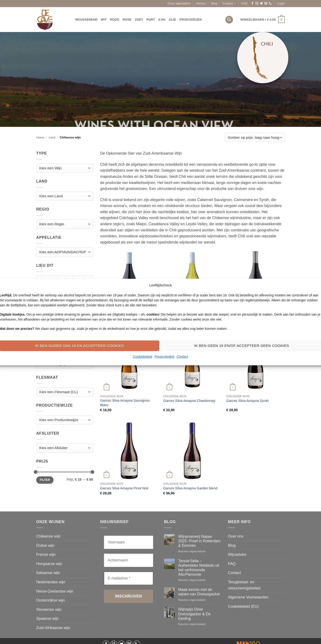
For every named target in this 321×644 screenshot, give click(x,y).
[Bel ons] (270, 4)
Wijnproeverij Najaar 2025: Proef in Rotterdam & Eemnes (199, 541)
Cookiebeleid (143, 356)
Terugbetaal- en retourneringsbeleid (244, 585)
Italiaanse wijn (48, 573)
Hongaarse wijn (49, 564)
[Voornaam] (129, 542)
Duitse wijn (45, 545)
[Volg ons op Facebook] (252, 4)
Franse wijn (46, 554)
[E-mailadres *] (129, 578)
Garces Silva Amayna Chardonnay (189, 401)
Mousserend (86, 20)
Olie (172, 20)
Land (52, 137)
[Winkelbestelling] (255, 137)
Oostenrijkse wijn (51, 600)
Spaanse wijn (47, 619)
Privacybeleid (164, 356)
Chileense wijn (48, 536)
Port (151, 20)
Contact (182, 356)
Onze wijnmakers (179, 3)
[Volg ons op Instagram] (257, 4)
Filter (45, 480)
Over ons (236, 536)
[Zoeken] (229, 20)
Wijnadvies (237, 554)
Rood (115, 20)
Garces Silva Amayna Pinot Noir (124, 488)
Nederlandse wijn (51, 582)
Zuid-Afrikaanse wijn (53, 628)
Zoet (139, 20)
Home (40, 137)
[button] (281, 4)
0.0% (162, 20)
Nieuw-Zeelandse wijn (55, 591)
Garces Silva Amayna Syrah (247, 401)
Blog (214, 3)
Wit (104, 20)
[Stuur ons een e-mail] (266, 4)
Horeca (201, 3)
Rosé (127, 20)
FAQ (244, 3)
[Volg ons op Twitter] (261, 4)
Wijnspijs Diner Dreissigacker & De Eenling (194, 614)
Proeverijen (191, 20)
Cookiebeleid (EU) (243, 606)
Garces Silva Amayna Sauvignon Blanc (125, 403)
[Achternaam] (129, 560)
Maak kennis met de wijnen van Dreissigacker (199, 592)
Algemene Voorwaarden (248, 597)
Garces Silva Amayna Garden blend (190, 488)
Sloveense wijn (49, 609)
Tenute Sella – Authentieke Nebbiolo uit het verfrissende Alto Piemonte (199, 568)
